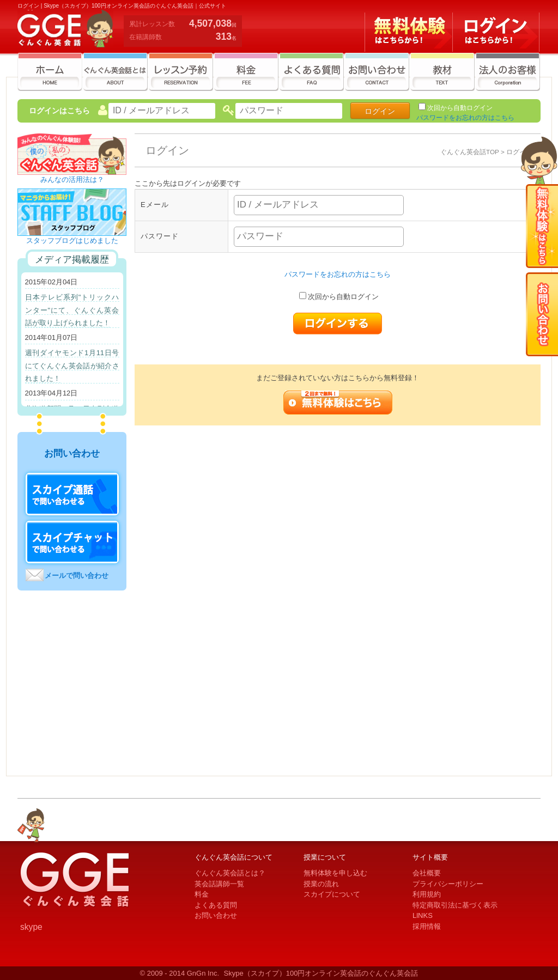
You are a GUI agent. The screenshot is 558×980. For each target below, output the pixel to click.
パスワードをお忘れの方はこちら (465, 118)
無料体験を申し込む (335, 873)
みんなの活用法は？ (72, 176)
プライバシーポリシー (448, 884)
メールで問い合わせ (77, 576)
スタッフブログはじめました (72, 237)
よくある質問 (216, 905)
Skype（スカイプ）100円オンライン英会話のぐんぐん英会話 (321, 973)
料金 (202, 894)
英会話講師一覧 (219, 884)
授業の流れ (321, 884)
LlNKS (423, 915)
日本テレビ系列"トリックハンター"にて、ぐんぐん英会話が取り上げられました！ (72, 310)
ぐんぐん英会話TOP (470, 152)
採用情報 (427, 926)
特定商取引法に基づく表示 (455, 905)
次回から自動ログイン (460, 108)
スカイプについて (332, 894)
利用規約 (427, 894)
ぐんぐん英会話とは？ (230, 873)
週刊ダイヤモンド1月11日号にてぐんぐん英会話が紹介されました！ (72, 366)
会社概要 (427, 873)
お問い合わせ (216, 915)
